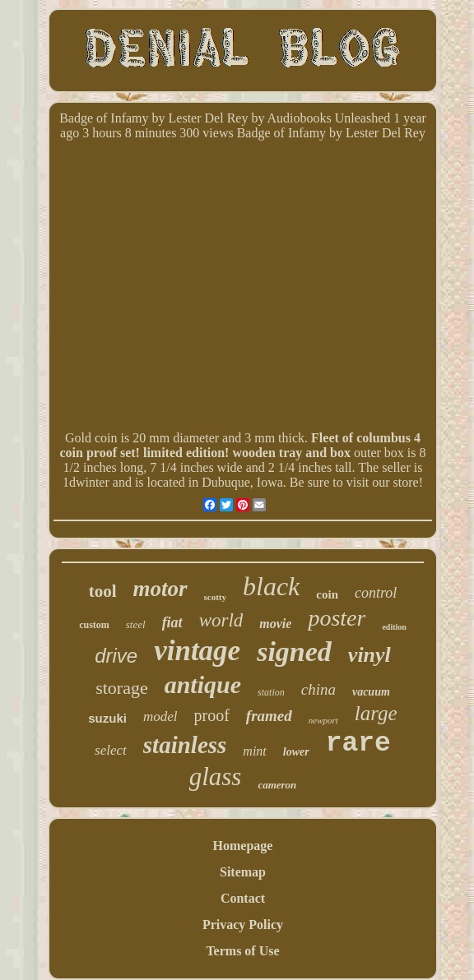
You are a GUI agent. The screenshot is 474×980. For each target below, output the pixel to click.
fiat (172, 622)
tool (103, 591)
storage (122, 688)
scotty (216, 597)
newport (323, 720)
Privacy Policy (243, 925)
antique (203, 684)
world (221, 620)
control (376, 593)
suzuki (107, 718)
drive (116, 656)
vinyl (369, 655)
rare (358, 744)
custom (94, 625)
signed (294, 652)
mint (254, 751)
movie (275, 624)
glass (216, 777)
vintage (197, 651)
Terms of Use (242, 951)
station (271, 692)
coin (327, 594)
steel (136, 624)
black (271, 586)
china (318, 689)
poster (337, 618)
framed (269, 716)
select (111, 750)
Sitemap (243, 872)
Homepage (243, 846)
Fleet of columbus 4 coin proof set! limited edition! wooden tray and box (239, 445)
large (376, 713)
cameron (277, 785)
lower (296, 752)
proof (212, 715)
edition (394, 627)
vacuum (371, 692)
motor (160, 589)
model (160, 717)
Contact (243, 898)
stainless (185, 745)
